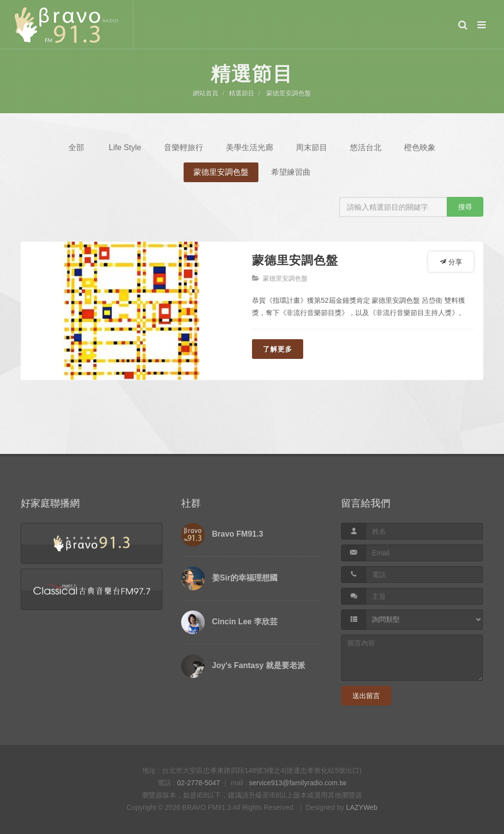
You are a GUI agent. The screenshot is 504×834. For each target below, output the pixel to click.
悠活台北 (366, 147)
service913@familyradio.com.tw (298, 783)
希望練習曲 (291, 172)
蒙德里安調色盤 (289, 93)
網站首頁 (206, 93)
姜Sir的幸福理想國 (245, 578)
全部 (76, 147)
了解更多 (278, 349)
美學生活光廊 (250, 147)
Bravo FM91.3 (238, 534)
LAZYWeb (362, 807)
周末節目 (312, 147)
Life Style (125, 147)
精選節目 (242, 93)
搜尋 (465, 207)
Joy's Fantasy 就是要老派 (259, 665)
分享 (451, 261)
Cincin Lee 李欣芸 (245, 622)
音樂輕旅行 (184, 147)
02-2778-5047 (199, 783)
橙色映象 (420, 147)
